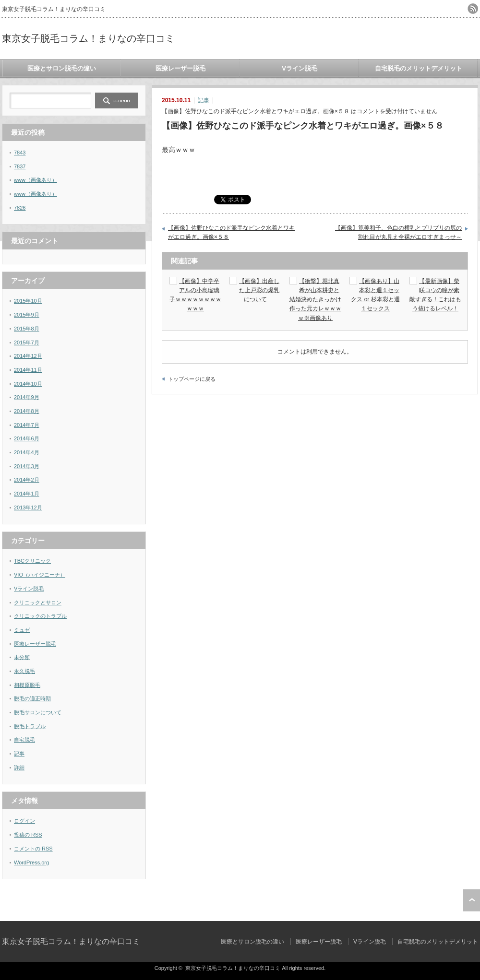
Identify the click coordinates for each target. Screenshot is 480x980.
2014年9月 (27, 397)
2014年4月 (27, 452)
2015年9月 (27, 315)
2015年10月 (28, 301)
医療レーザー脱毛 (180, 68)
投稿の (28, 835)
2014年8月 (27, 411)
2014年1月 (27, 494)
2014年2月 (27, 480)
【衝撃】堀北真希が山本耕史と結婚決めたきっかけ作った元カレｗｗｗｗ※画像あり (315, 300)
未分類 (22, 657)
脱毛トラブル (30, 726)
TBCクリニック (32, 561)
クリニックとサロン (38, 602)
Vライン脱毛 (300, 68)
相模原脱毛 (27, 685)
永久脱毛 (24, 671)
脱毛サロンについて (38, 712)
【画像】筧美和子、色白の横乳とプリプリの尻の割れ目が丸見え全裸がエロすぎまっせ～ (398, 233)
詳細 (19, 767)
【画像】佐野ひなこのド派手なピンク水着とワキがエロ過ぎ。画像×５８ (231, 233)
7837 (20, 166)
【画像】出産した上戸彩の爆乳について (259, 290)
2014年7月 (27, 425)
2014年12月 (28, 356)
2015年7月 (27, 342)
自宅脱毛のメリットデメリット (419, 68)
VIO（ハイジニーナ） (40, 575)
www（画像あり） (36, 180)
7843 (20, 153)
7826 (20, 208)
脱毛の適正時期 (32, 698)
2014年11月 (28, 370)
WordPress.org (31, 862)
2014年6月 (27, 438)
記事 (204, 100)
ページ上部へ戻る (472, 900)
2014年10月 (28, 384)
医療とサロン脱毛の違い (62, 68)
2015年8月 (27, 329)
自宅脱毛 (24, 740)
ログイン (24, 821)
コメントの (33, 849)
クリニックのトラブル (40, 616)
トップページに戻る (192, 379)
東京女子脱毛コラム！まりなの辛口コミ (88, 38)
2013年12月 (28, 508)
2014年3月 (27, 466)
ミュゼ (22, 630)
